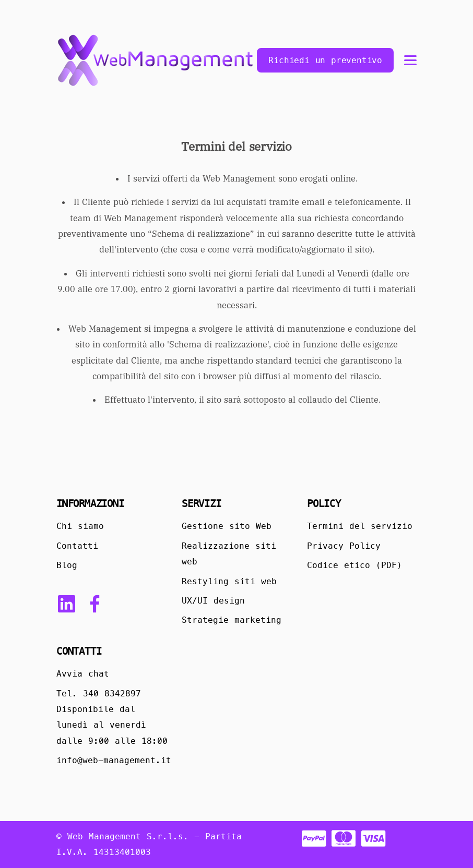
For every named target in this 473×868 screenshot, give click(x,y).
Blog (67, 565)
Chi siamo (80, 526)
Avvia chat (83, 674)
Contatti (77, 546)
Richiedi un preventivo (325, 60)
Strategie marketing (232, 620)
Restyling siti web (229, 581)
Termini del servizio (360, 526)
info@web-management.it (114, 760)
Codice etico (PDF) (354, 565)
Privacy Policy (344, 546)
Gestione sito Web (227, 526)
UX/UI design (213, 601)
